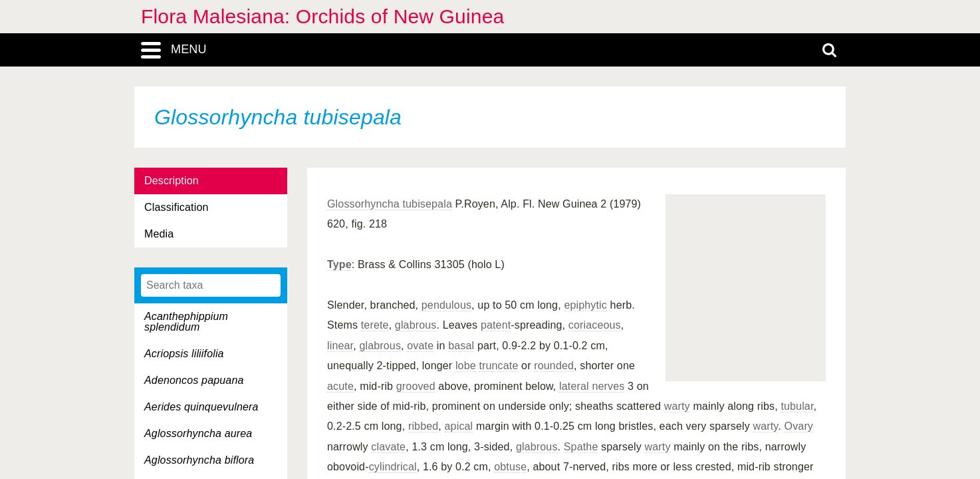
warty (677, 406)
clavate (388, 447)
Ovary (799, 426)
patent (496, 325)
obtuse (510, 467)
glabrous (416, 325)
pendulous (446, 305)
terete (375, 325)
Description (172, 181)
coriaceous (595, 325)
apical (459, 426)
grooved (416, 386)
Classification (177, 207)
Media (159, 234)
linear (340, 346)
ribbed (423, 426)
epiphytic (585, 305)
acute (340, 386)
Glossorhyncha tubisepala (390, 204)
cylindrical (393, 467)
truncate (498, 366)
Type (339, 264)
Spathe (581, 447)
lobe (466, 366)
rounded (554, 366)
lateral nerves (592, 386)
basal (461, 346)
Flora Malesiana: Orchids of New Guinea (322, 16)
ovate (420, 346)
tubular (797, 406)
